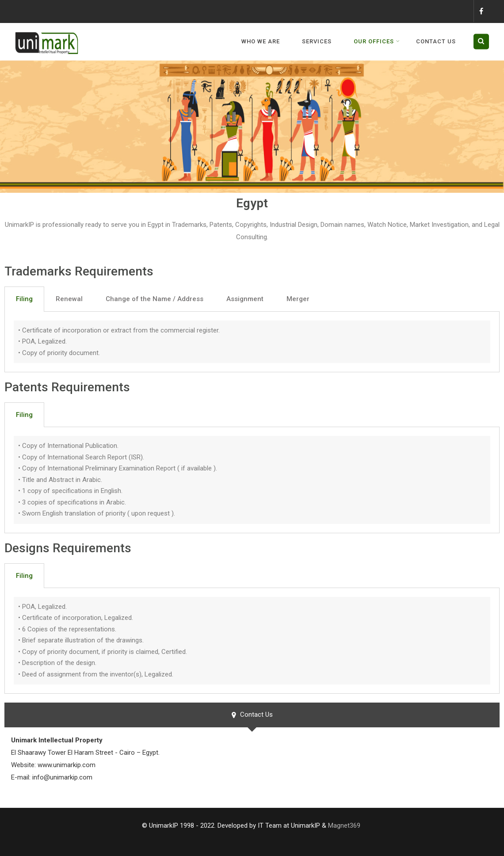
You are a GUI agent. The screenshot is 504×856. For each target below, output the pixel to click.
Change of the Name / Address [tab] (155, 299)
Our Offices (377, 41)
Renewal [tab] (69, 299)
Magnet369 (344, 825)
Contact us (436, 41)
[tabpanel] (252, 342)
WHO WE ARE (261, 41)
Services (317, 41)
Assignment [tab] (245, 299)
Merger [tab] (298, 299)
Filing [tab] (24, 299)
